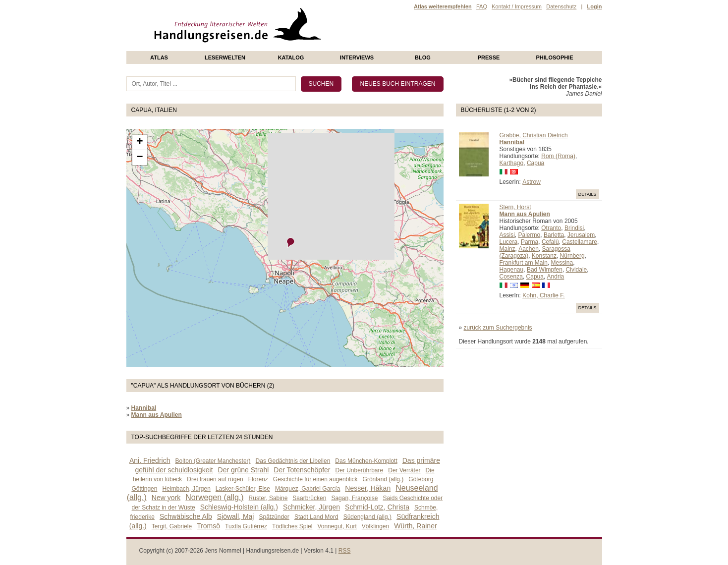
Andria (556, 277)
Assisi (507, 235)
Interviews (357, 57)
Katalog (291, 57)
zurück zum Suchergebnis (498, 328)
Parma (530, 242)
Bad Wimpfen (545, 270)
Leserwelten (225, 57)
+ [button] (140, 142)
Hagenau (512, 270)
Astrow (532, 182)
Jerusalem (581, 235)
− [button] (140, 158)
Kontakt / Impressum (517, 6)
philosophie (554, 57)
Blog (423, 57)
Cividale (577, 270)
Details (588, 194)
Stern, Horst (515, 207)
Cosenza (511, 277)
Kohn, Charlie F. (543, 295)
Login (595, 6)
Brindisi (574, 228)
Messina (562, 263)
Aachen (529, 249)
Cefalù (550, 242)
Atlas (159, 57)
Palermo (530, 235)
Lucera (509, 242)
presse (489, 57)
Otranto (551, 228)
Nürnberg (572, 256)
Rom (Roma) (558, 156)
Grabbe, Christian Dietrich (534, 135)
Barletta (554, 235)
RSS (345, 551)
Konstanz (544, 256)
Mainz (507, 249)
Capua (535, 163)
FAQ (482, 6)
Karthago (512, 163)
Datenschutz (561, 6)
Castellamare (580, 242)
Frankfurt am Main (524, 263)
